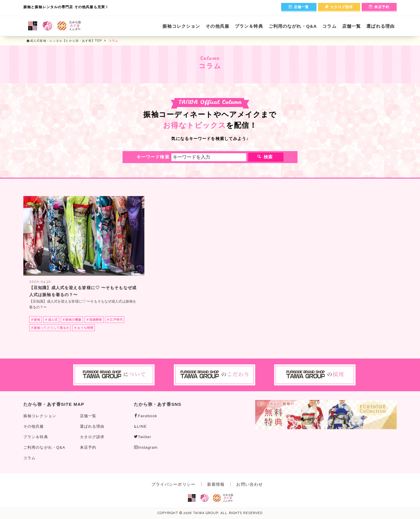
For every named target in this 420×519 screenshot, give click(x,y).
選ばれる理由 (380, 26)
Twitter (143, 437)
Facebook (146, 416)
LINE (141, 426)
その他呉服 (217, 26)
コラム (329, 26)
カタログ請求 (339, 7)
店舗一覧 (299, 7)
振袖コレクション (181, 26)
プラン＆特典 (249, 26)
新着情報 (216, 484)
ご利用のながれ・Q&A (293, 26)
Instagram (146, 447)
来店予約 (379, 7)
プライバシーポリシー (173, 484)
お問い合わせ (250, 484)
